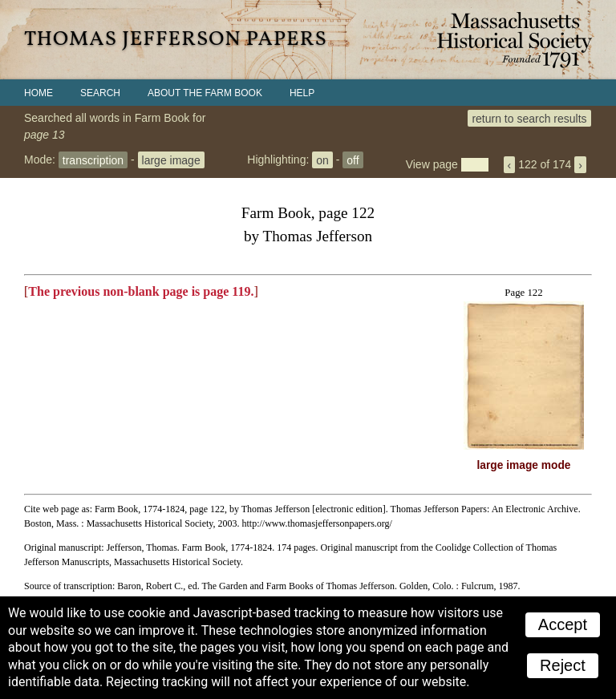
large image (171, 160)
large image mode (524, 465)
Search (100, 93)
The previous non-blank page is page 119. (141, 291)
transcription (93, 160)
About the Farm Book (205, 93)
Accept (563, 624)
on (322, 160)
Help (302, 93)
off (353, 160)
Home (38, 93)
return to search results (529, 118)
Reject (563, 665)
